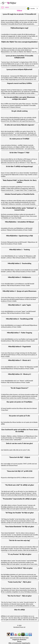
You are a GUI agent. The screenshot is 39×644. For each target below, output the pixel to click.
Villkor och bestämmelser (15, 643)
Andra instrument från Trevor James (19, 638)
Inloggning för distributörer (19, 640)
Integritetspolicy (26, 643)
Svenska (31, 9)
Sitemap (19, 641)
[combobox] (32, 8)
